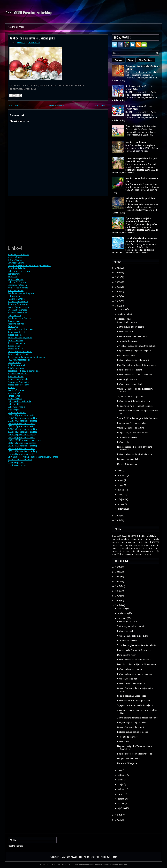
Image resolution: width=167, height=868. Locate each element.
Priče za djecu (14, 410)
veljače (121, 504)
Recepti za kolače (16, 279)
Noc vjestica (135, 545)
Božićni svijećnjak (125, 332)
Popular (118, 60)
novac (143, 545)
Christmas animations (18, 465)
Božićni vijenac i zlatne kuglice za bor (134, 401)
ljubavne (155, 542)
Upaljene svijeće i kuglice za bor (132, 423)
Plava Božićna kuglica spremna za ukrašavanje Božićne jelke (141, 240)
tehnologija (144, 551)
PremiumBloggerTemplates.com (94, 864)
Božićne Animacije (16, 368)
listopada (122, 319)
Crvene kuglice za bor (127, 322)
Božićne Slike (14, 321)
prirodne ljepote (140, 548)
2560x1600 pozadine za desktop (23, 429)
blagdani (21, 43)
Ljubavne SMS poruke (17, 282)
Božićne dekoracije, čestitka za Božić (134, 360)
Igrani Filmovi (14, 274)
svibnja (121, 490)
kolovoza (122, 476)
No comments (34, 43)
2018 (118, 292)
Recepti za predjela (16, 343)
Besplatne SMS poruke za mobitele (24, 371)
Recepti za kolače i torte (19, 385)
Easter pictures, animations (20, 460)
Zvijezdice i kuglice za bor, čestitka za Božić (137, 346)
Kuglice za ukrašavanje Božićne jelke (32, 38)
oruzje (148, 545)
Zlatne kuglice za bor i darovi (130, 327)
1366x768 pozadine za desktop (22, 443)
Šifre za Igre (13, 327)
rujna (120, 471)
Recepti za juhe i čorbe (18, 354)
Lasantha (76, 864)
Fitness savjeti (14, 396)
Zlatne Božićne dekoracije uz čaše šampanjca (138, 418)
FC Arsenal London (16, 299)
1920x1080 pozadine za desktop (23, 421)
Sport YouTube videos (18, 304)
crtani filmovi (137, 539)
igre (134, 542)
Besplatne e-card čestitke (19, 318)
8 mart (124, 536)
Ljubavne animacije (16, 407)
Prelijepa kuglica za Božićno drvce (133, 433)
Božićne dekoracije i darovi (129, 370)
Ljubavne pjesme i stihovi (19, 271)
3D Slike (11, 388)
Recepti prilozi (14, 346)
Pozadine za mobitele (18, 374)
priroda (129, 548)
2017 (118, 296)
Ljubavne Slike (14, 315)
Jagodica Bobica (15, 257)
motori (126, 545)
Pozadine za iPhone (17, 324)
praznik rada (118, 548)
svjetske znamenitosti (128, 551)
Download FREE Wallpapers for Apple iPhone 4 (29, 266)
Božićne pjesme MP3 (17, 365)
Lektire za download (17, 412)
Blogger (113, 857)
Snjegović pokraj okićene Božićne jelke (135, 406)
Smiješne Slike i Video (18, 310)
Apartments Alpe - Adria (18, 382)
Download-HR (14, 363)
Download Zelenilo (17, 268)
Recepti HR (12, 277)
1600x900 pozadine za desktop (22, 415)
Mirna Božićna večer (126, 356)
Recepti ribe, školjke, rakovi (20, 338)
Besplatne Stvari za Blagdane (21, 293)
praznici (155, 545)
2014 (118, 516)
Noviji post (13, 105)
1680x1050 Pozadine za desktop (29, 12)
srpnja (121, 480)
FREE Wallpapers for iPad (19, 360)
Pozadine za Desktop (17, 313)
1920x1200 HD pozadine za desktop (24, 440)
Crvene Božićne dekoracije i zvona (133, 336)
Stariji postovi (101, 105)
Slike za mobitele (16, 291)
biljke (143, 536)
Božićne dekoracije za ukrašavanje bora (135, 375)
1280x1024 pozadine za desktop (23, 451)
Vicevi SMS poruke (16, 390)
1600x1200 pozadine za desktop (23, 446)
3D (120, 536)
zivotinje (148, 554)
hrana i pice (126, 542)
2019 (118, 287)
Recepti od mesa (15, 349)
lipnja (121, 485)
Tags (131, 60)
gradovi (115, 542)
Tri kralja (153, 551)
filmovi (149, 539)
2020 (118, 282)
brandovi (116, 539)
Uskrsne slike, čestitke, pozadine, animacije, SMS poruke (33, 457)
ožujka (121, 499)
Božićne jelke (123, 442)
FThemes (53, 864)
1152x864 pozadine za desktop (22, 435)
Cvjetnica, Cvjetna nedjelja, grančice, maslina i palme (138, 220)
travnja (121, 495)
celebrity (125, 539)
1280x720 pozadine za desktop (22, 426)
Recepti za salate (15, 340)
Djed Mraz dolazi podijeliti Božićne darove (137, 365)
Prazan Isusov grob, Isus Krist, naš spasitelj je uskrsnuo (141, 160)
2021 (118, 277)
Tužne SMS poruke (16, 260)
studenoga (123, 314)
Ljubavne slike (14, 404)
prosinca (122, 309)
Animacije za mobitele (18, 288)
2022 (118, 273)
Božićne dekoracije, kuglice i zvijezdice (135, 454)
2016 (118, 301)
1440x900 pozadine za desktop (22, 437)
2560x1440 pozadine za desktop (23, 432)
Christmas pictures (16, 462)
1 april (115, 536)
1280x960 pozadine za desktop (22, 424)
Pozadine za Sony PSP (18, 302)
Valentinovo (124, 554)
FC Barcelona (14, 296)
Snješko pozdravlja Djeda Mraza (132, 396)
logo (147, 542)
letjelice (140, 542)
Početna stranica (16, 27)
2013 (118, 520)
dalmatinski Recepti (16, 332)
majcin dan (117, 545)
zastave (140, 554)
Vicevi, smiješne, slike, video (20, 329)
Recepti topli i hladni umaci (20, 351)
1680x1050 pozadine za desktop (23, 418)
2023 (118, 268)
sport (157, 548)
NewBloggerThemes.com (117, 864)
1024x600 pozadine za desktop (22, 454)
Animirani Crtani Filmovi (19, 254)
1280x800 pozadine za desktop (22, 449)
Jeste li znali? (14, 393)
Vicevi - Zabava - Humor (18, 307)
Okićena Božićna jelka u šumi (130, 428)
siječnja (122, 509)
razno (151, 548)
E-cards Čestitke (15, 399)
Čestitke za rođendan (17, 285)
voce (133, 554)
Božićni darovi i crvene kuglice (131, 384)
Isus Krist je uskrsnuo (136, 142)
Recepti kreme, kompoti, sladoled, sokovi (26, 357)
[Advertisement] (32, 220)
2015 (118, 306)
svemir (115, 551)
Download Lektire (16, 263)
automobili (134, 536)
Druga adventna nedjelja (128, 459)
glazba (156, 539)
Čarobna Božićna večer (128, 341)
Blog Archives (145, 60)
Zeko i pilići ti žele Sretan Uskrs (141, 126)
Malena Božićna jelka (127, 464)
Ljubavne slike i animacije (19, 401)
